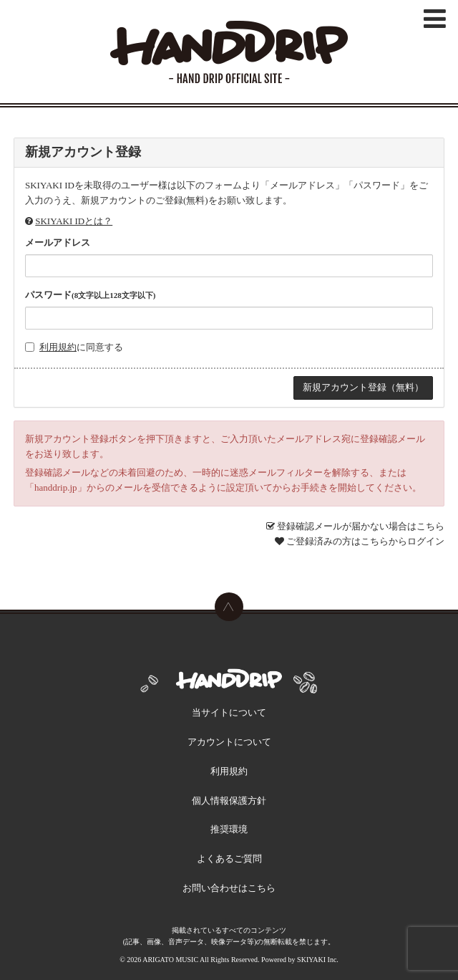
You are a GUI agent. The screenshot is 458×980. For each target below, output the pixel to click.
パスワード (90, 295)
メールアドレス (58, 242)
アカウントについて (229, 742)
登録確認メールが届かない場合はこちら (361, 526)
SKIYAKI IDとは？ (74, 221)
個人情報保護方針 (229, 801)
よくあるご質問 (229, 859)
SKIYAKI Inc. (318, 960)
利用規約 (58, 347)
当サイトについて (229, 712)
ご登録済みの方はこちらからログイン (365, 541)
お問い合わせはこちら (229, 888)
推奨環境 (229, 829)
